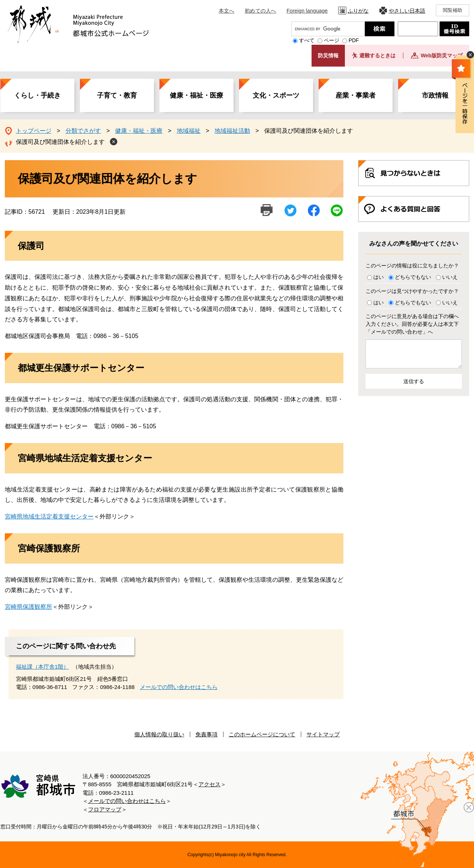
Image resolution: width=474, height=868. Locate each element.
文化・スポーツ (276, 95)
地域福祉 (189, 131)
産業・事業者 (356, 95)
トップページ (34, 131)
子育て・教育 (117, 95)
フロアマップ (105, 809)
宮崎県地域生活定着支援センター (49, 516)
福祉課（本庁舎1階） (42, 667)
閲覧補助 (453, 10)
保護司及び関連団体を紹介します (60, 142)
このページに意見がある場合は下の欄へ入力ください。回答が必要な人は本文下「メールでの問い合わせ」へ (412, 324)
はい (379, 277)
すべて (307, 40)
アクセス (209, 784)
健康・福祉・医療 (196, 95)
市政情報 (435, 95)
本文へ (226, 11)
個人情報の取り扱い (159, 734)
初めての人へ (260, 11)
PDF (354, 40)
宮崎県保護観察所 (28, 607)
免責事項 (206, 734)
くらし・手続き (37, 95)
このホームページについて (262, 734)
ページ (332, 40)
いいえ (450, 277)
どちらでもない (413, 277)
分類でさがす (83, 131)
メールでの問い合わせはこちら (179, 687)
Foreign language (307, 11)
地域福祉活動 (232, 131)
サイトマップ (323, 734)
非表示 (470, 55)
